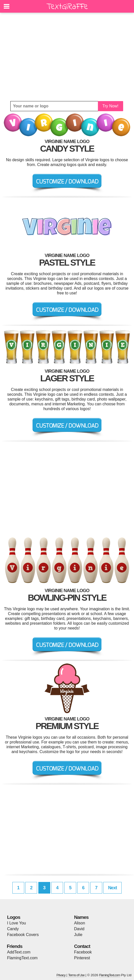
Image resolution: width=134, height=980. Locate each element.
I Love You (17, 923)
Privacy (61, 975)
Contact (82, 946)
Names (81, 917)
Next (112, 888)
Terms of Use (76, 975)
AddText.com (19, 952)
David (79, 929)
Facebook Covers (23, 935)
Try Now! (110, 106)
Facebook (83, 952)
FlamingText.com (22, 958)
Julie (78, 935)
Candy (13, 929)
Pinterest (82, 958)
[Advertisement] (67, 57)
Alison (80, 923)
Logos (14, 917)
